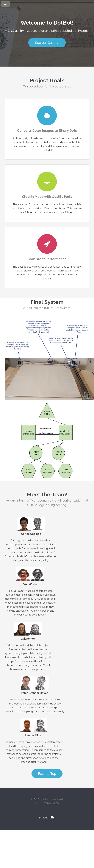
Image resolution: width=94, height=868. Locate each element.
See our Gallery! (47, 43)
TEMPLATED (51, 803)
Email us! (44, 818)
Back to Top (47, 774)
